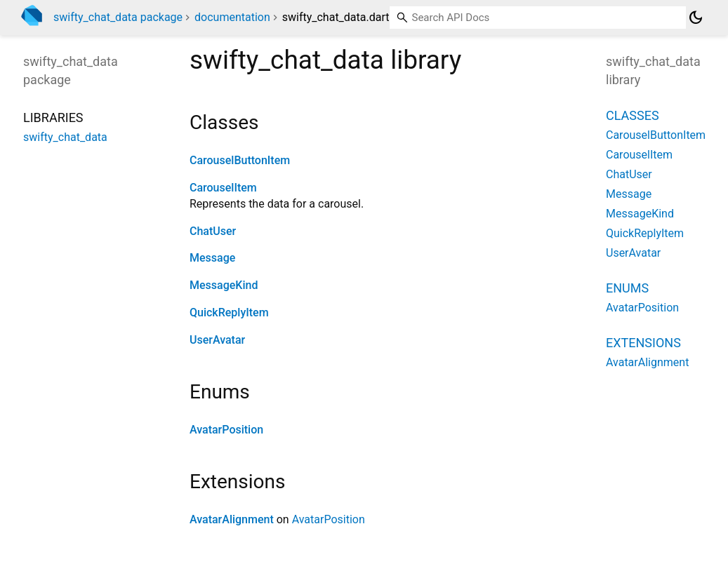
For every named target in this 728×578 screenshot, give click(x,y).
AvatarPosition (226, 430)
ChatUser (213, 231)
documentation (232, 17)
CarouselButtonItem (240, 160)
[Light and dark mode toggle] (696, 18)
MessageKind (224, 285)
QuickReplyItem (229, 312)
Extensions (643, 343)
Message (212, 258)
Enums (627, 288)
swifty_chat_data (65, 137)
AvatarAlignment (232, 519)
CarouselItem (223, 188)
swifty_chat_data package (118, 17)
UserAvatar (217, 340)
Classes (633, 115)
